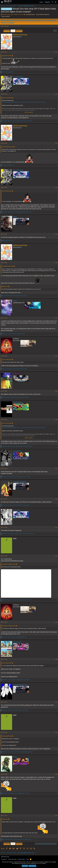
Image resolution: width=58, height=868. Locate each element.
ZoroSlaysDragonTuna (20, 685)
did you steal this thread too (43, 14)
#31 (56, 469)
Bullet (15, 217)
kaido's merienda (6, 16)
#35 (56, 622)
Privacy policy (21, 859)
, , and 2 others (17, 600)
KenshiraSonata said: (8, 147)
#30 (56, 420)
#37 (56, 702)
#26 (56, 263)
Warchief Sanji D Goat (8, 14)
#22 (56, 94)
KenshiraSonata (18, 77)
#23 (56, 143)
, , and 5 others (16, 505)
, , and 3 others (17, 121)
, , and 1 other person (19, 534)
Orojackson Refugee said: (9, 564)
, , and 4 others (17, 212)
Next (19, 31)
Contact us (4, 859)
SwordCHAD (17, 451)
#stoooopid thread (30, 14)
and (15, 369)
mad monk (16, 510)
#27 (56, 318)
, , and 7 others (17, 477)
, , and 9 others (17, 680)
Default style (5, 857)
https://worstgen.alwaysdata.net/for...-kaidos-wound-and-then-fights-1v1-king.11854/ (24, 102)
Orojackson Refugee (20, 482)
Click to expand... (29, 112)
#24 (56, 187)
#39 (56, 774)
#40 (56, 816)
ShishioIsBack (18, 402)
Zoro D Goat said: (7, 98)
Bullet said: (5, 286)
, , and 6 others (18, 446)
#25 (56, 234)
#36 (56, 659)
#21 (56, 52)
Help (27, 859)
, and (15, 296)
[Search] (56, 2)
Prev (7, 31)
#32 (56, 499)
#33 (56, 527)
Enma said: (5, 819)
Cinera (15, 301)
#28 (56, 356)
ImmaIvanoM (17, 642)
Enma (15, 757)
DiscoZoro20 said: (7, 56)
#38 (56, 732)
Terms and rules (12, 859)
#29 (56, 391)
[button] (2, 2)
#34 (56, 556)
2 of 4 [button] (13, 31)
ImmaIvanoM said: (7, 736)
